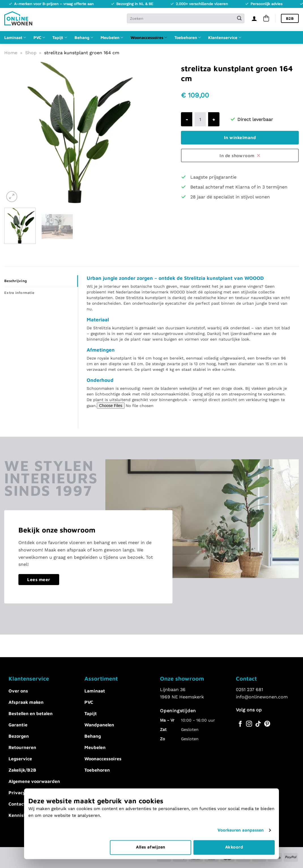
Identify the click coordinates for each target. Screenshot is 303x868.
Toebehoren (188, 37)
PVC (39, 37)
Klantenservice (225, 37)
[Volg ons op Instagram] (249, 724)
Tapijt (60, 37)
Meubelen (112, 37)
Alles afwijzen (151, 824)
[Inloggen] (254, 18)
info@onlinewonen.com (262, 697)
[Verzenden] (239, 18)
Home (11, 53)
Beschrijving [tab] (16, 281)
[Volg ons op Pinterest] (267, 724)
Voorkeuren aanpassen (241, 807)
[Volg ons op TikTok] (258, 724)
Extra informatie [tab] (19, 293)
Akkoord (234, 824)
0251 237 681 (249, 690)
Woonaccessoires (149, 37)
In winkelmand (240, 137)
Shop (31, 53)
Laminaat (15, 37)
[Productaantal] (200, 119)
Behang (84, 37)
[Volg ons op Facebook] (240, 724)
